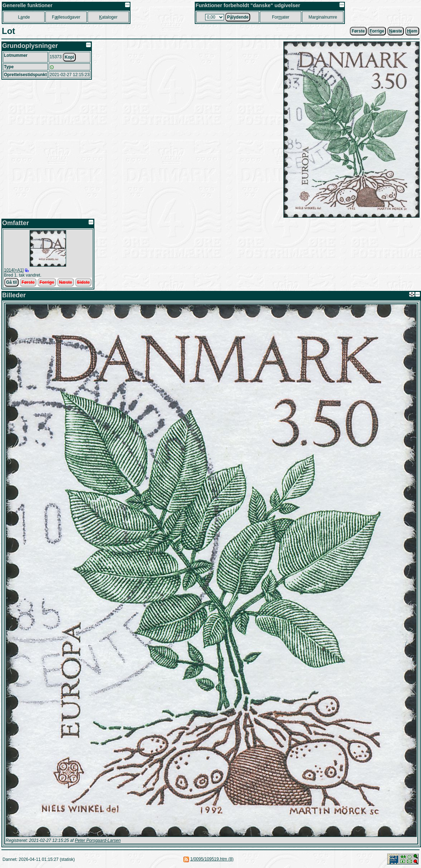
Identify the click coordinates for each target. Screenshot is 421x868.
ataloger (108, 17)
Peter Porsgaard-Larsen (98, 840)
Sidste (83, 282)
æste (396, 31)
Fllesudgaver (66, 17)
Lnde (24, 17)
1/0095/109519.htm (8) (212, 859)
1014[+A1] (14, 270)
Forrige (47, 282)
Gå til (11, 282)
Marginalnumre (323, 17)
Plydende (238, 17)
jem (412, 31)
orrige (377, 31)
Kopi (70, 57)
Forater (281, 17)
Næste (66, 282)
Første (358, 31)
